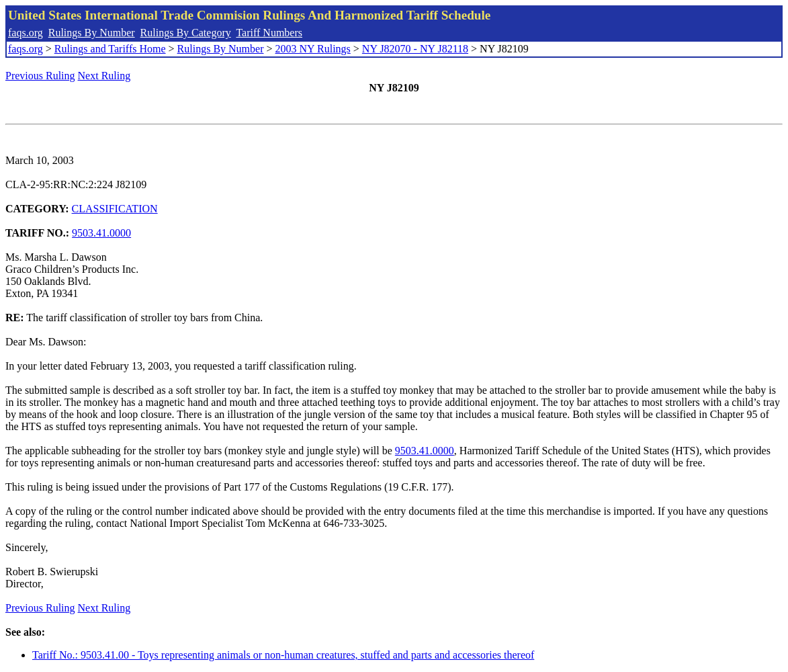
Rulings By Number (92, 33)
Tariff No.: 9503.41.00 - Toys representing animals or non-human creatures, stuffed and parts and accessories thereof (283, 655)
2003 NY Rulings (313, 49)
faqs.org (26, 33)
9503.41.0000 (101, 233)
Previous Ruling (40, 76)
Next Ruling (104, 76)
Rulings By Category (186, 33)
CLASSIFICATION (115, 209)
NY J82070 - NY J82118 (415, 49)
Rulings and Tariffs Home (110, 49)
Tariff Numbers (269, 33)
